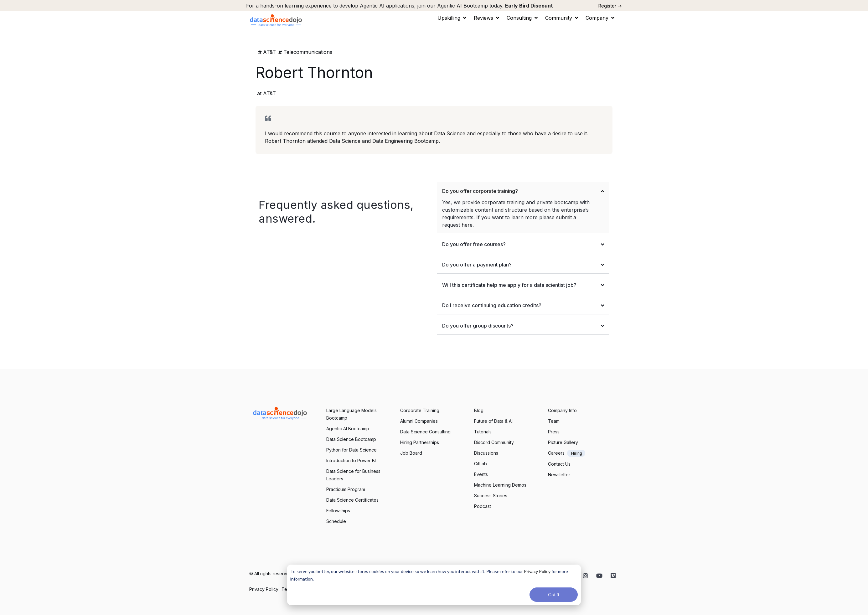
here (467, 225)
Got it (554, 594)
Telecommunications (308, 52)
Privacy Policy (537, 571)
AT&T (269, 52)
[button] (452, 18)
